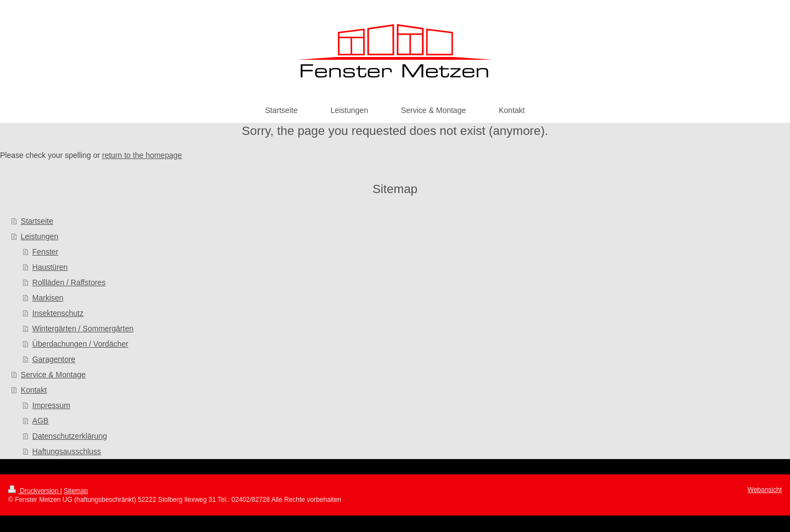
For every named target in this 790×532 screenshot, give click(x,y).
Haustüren (50, 267)
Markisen (48, 298)
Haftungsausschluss (67, 451)
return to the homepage (142, 155)
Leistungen (40, 236)
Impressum (51, 405)
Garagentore (54, 359)
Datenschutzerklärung (70, 436)
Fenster (45, 252)
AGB (41, 421)
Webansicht (765, 490)
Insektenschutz (58, 313)
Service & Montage (53, 375)
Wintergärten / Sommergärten (83, 329)
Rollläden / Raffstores (69, 282)
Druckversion (34, 491)
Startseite (37, 221)
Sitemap (76, 491)
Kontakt (34, 390)
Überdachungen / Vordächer (80, 344)
